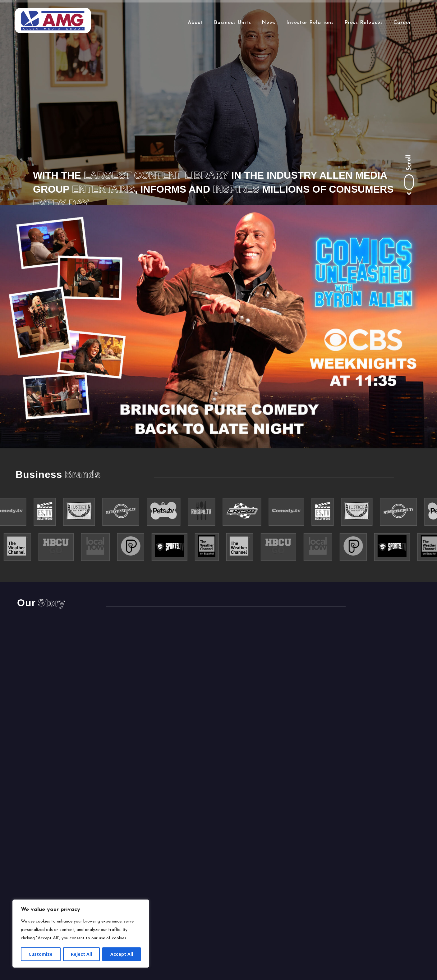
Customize (41, 954)
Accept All (122, 954)
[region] (81, 934)
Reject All (81, 954)
